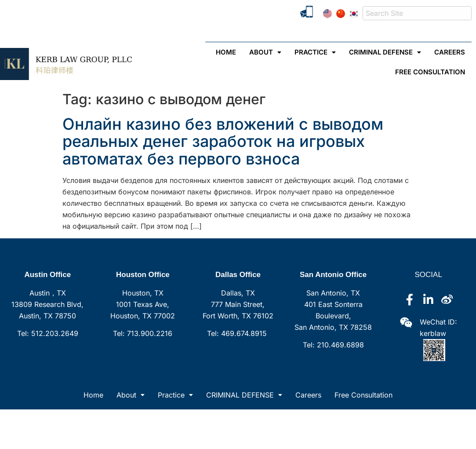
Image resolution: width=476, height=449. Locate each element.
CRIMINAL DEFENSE (385, 52)
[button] (265, 52)
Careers (450, 52)
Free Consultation (430, 72)
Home (93, 395)
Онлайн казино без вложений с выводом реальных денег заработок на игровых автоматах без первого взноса (223, 141)
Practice (315, 52)
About (265, 52)
